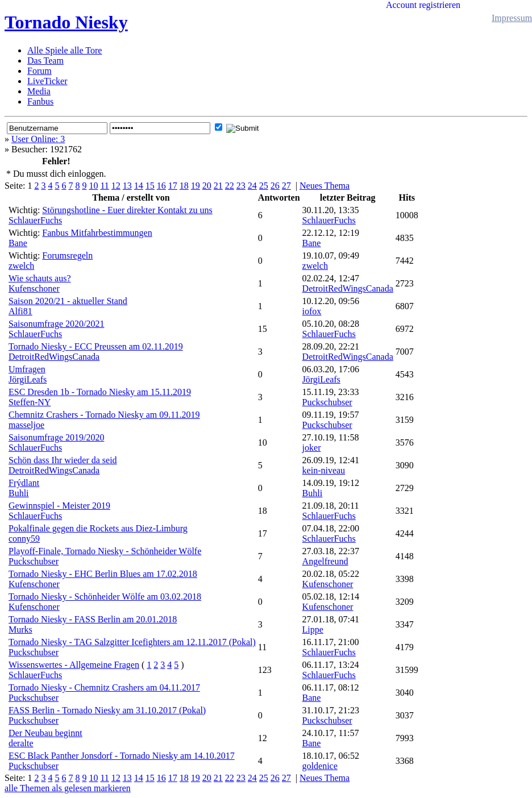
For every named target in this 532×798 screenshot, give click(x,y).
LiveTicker (47, 81)
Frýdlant (24, 483)
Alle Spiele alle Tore (65, 50)
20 (207, 186)
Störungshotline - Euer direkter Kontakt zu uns (127, 210)
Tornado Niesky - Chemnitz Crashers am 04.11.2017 (104, 687)
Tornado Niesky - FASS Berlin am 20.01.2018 (93, 619)
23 (241, 186)
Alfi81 (20, 311)
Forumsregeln (67, 255)
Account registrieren (423, 5)
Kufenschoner (34, 288)
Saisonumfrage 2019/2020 (56, 437)
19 (196, 186)
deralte (21, 743)
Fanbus (40, 101)
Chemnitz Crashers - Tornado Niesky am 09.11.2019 (104, 415)
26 (275, 186)
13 (127, 186)
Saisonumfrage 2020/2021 (56, 324)
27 (286, 186)
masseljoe (26, 425)
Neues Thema (325, 186)
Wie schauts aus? (40, 278)
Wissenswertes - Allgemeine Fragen (74, 665)
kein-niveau (324, 470)
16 (161, 186)
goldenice (320, 766)
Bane (18, 243)
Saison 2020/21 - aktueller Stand (68, 301)
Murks (20, 629)
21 (218, 186)
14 (139, 186)
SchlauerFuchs (35, 220)
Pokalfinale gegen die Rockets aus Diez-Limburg (98, 528)
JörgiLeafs (28, 379)
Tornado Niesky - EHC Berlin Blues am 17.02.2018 (103, 574)
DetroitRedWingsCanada (348, 288)
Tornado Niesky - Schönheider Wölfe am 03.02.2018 (105, 597)
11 (104, 186)
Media (39, 91)
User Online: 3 (38, 139)
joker (312, 448)
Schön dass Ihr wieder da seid (63, 460)
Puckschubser (327, 402)
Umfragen (27, 369)
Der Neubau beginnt (45, 733)
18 (184, 186)
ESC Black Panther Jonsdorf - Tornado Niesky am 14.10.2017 (122, 756)
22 (230, 186)
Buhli (19, 493)
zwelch (21, 266)
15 (150, 186)
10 (93, 186)
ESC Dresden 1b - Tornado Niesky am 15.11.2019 (100, 392)
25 (264, 186)
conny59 (24, 539)
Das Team (45, 61)
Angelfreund (325, 561)
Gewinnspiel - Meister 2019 (59, 506)
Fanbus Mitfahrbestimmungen (97, 233)
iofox (312, 311)
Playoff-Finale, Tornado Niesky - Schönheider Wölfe (105, 551)
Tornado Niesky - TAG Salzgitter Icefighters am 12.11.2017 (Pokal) (132, 642)
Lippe (313, 629)
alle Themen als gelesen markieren (68, 788)
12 (116, 186)
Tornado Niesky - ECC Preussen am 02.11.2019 (96, 346)
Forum (40, 71)
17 (173, 186)
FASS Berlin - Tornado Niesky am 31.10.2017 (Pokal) (107, 710)
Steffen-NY (30, 402)
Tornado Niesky (66, 22)
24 (252, 186)
